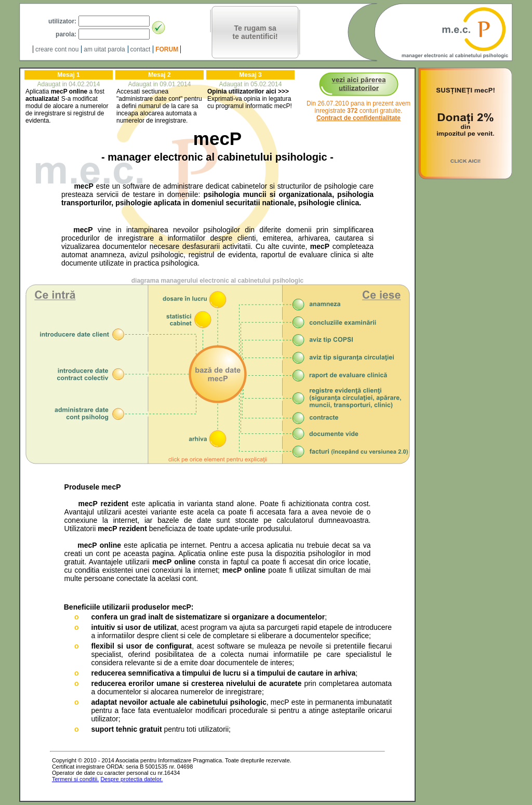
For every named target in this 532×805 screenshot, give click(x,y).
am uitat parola (104, 49)
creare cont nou (57, 49)
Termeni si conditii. (75, 779)
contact (141, 49)
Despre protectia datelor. (131, 779)
